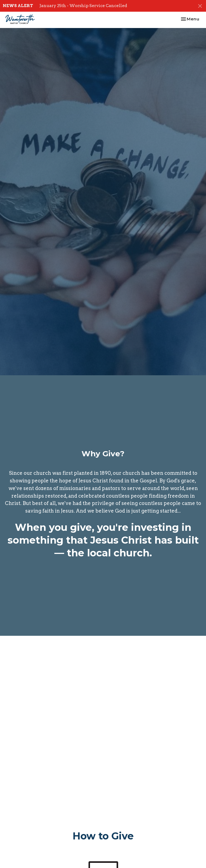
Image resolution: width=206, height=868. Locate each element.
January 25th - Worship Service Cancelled (83, 6)
